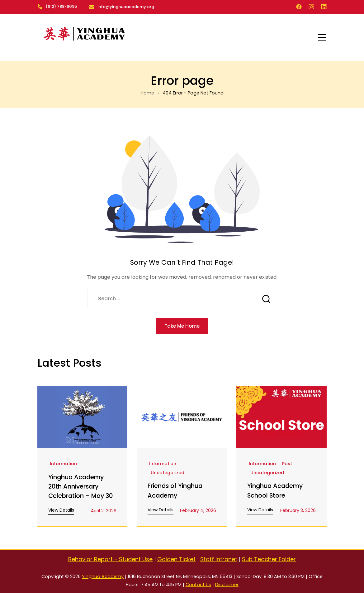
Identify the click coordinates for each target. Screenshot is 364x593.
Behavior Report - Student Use (110, 559)
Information (63, 464)
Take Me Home (182, 326)
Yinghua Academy (103, 576)
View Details (61, 510)
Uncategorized (168, 473)
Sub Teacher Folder (269, 559)
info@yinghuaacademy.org (125, 6)
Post (287, 464)
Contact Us (198, 585)
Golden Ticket (176, 559)
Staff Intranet (219, 559)
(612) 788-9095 (57, 6)
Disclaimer (227, 585)
